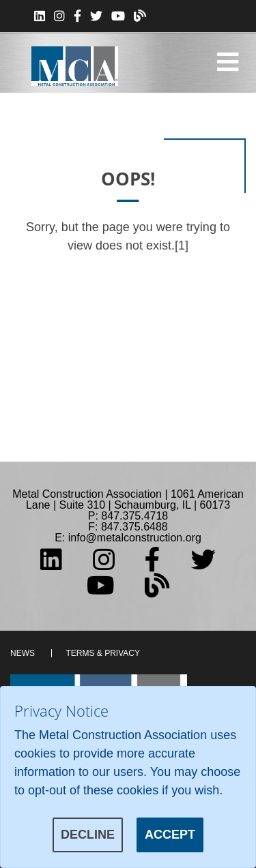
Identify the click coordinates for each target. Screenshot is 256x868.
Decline (88, 835)
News (23, 653)
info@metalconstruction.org (135, 538)
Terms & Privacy (102, 653)
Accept (170, 835)
